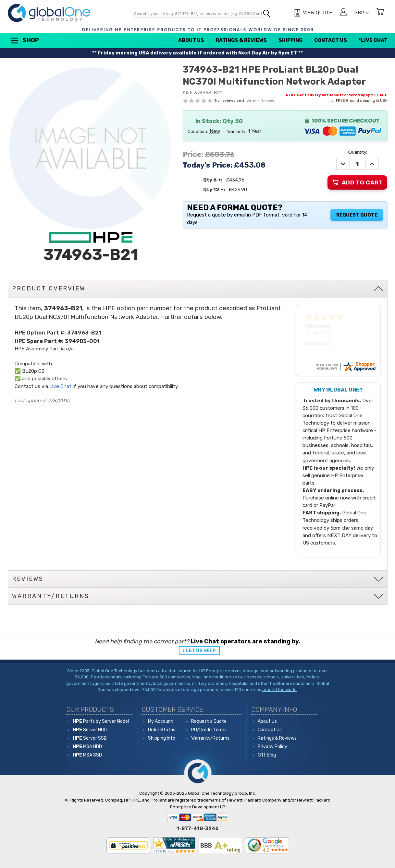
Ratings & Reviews (241, 40)
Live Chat (60, 386)
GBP (362, 13)
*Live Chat (373, 40)
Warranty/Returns (210, 738)
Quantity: (358, 152)
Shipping (290, 40)
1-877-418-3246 (198, 828)
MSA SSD (87, 755)
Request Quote (357, 215)
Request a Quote (209, 721)
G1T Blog (267, 755)
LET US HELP (201, 651)
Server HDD (90, 730)
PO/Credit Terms (209, 730)
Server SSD (90, 738)
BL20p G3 (33, 371)
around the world (279, 690)
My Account (160, 721)
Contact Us (331, 40)
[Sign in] (343, 13)
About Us (191, 40)
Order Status (162, 730)
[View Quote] (312, 13)
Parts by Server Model (101, 721)
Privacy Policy (272, 747)
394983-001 (82, 341)
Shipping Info (162, 738)
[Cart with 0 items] (380, 13)
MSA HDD (87, 747)
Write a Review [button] (260, 101)
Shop (24, 41)
